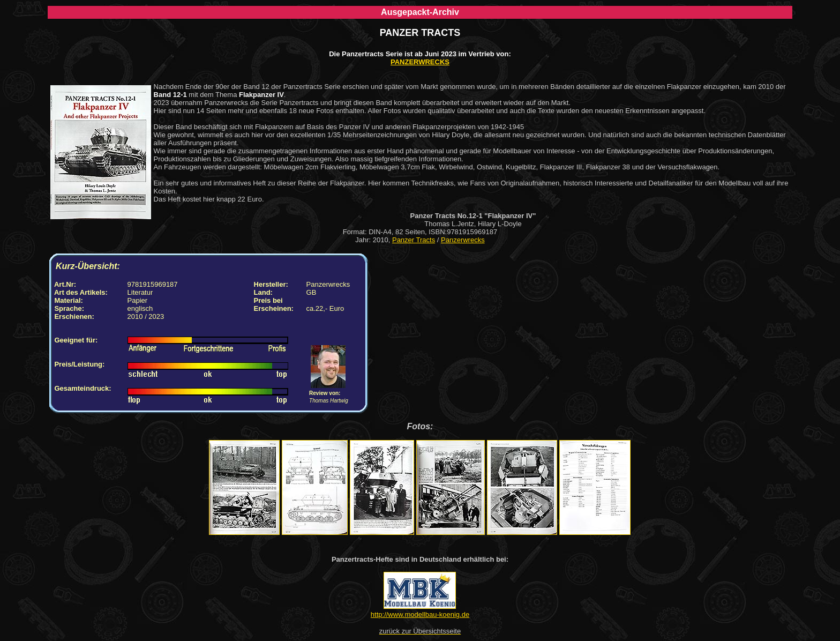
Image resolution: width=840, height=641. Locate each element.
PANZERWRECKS (420, 62)
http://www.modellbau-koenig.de (420, 614)
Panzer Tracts (414, 240)
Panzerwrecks (463, 240)
